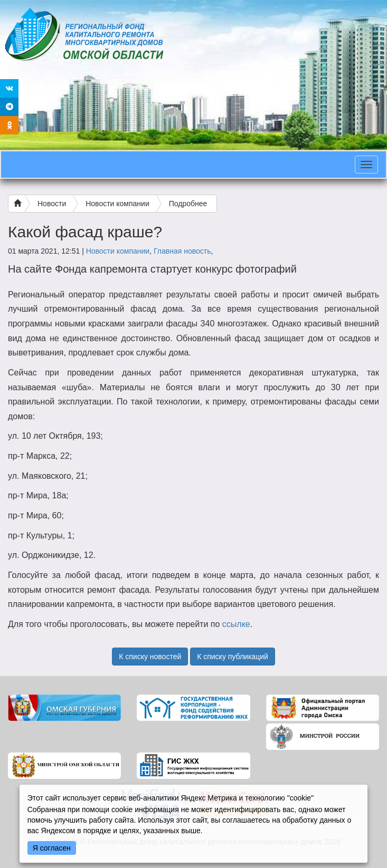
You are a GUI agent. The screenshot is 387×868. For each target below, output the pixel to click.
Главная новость (182, 251)
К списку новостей (150, 657)
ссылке (236, 624)
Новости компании (117, 204)
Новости (52, 204)
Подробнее (188, 204)
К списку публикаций (233, 657)
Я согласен (52, 848)
